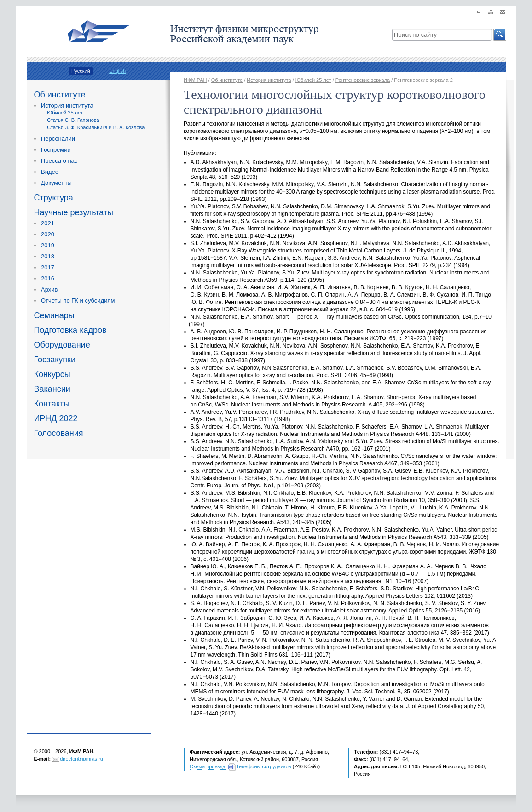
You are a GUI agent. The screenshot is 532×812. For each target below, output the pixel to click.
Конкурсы (52, 374)
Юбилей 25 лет (65, 113)
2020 (48, 234)
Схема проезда (208, 766)
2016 (48, 278)
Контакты (52, 404)
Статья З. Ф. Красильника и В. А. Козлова (96, 127)
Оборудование (62, 345)
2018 (48, 256)
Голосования (58, 433)
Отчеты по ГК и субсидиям (78, 300)
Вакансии (52, 389)
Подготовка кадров (70, 330)
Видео (50, 172)
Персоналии (58, 139)
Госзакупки (55, 360)
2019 (48, 245)
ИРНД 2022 (55, 418)
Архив (49, 289)
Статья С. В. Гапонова (73, 120)
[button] (500, 35)
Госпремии (56, 150)
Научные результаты (73, 212)
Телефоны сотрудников (264, 766)
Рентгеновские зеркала (363, 80)
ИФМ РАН (195, 80)
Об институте (59, 95)
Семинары (54, 315)
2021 (48, 223)
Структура (53, 198)
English (117, 71)
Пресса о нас (59, 161)
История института (67, 106)
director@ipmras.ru (81, 759)
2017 (48, 267)
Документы (56, 183)
